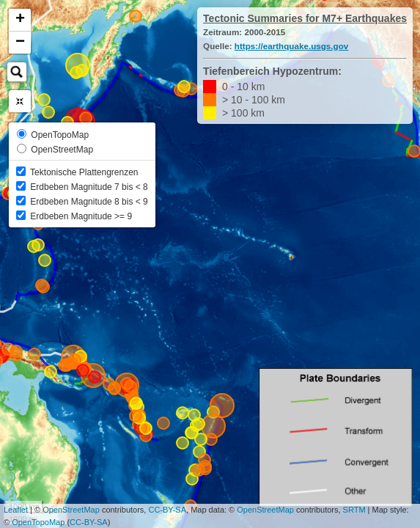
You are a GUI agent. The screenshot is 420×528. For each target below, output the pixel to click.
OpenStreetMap (71, 510)
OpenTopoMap (38, 522)
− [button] (20, 43)
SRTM (354, 510)
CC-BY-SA (167, 510)
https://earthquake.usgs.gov (291, 46)
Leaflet (16, 510)
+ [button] (20, 20)
